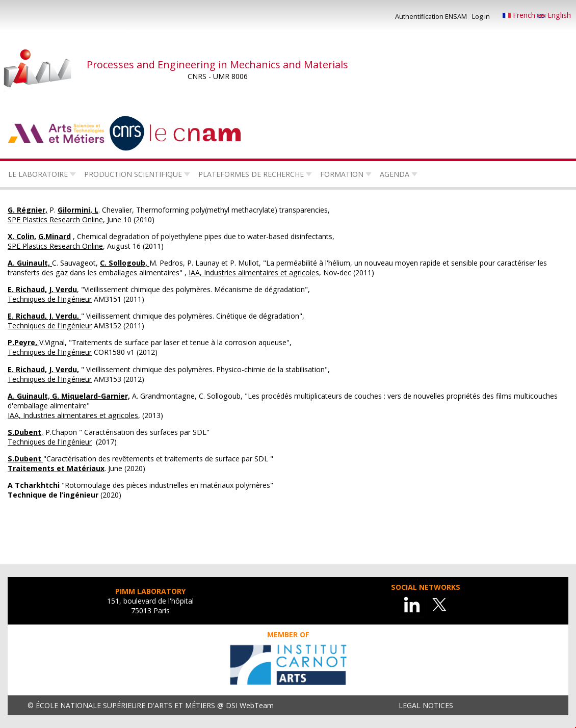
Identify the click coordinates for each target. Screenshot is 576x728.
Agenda (395, 174)
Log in (481, 16)
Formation (342, 174)
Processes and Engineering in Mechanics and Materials (217, 64)
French (520, 15)
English (554, 15)
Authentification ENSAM (431, 16)
